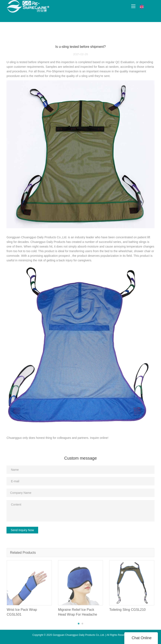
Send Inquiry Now (22, 530)
